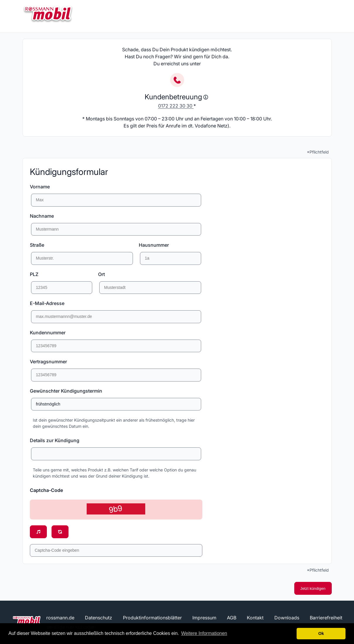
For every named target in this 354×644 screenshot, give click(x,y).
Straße (37, 245)
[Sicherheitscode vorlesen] (38, 532)
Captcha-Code (46, 490)
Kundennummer (48, 333)
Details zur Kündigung (55, 440)
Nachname (42, 216)
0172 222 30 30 (176, 106)
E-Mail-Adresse (47, 303)
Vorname (40, 187)
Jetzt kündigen (313, 588)
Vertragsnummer (48, 362)
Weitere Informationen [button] (204, 633)
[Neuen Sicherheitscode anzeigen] (60, 532)
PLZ (34, 274)
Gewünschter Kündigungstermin (66, 391)
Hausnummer (154, 245)
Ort (101, 274)
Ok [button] (321, 633)
